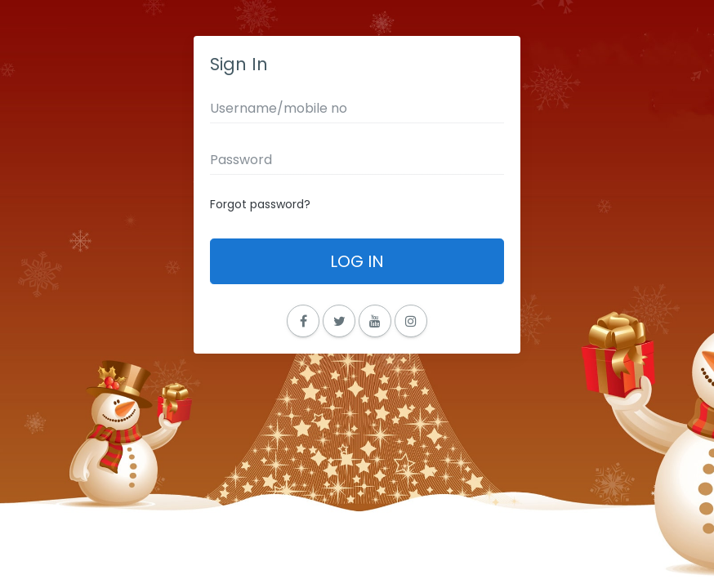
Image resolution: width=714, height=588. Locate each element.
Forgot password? (260, 204)
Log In (357, 261)
